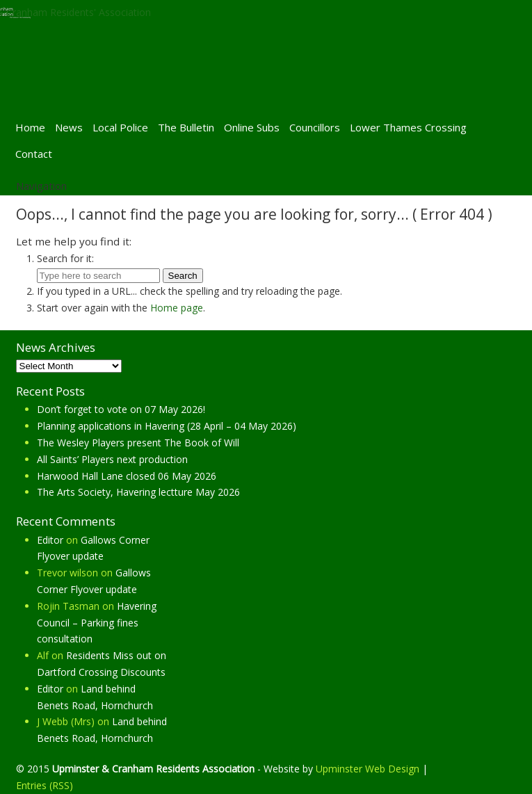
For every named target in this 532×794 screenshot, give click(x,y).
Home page (177, 308)
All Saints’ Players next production (112, 459)
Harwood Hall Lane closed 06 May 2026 (127, 476)
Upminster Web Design (368, 769)
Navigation (41, 186)
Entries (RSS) (45, 785)
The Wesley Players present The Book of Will (138, 443)
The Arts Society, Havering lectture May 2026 (138, 492)
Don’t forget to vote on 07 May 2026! (121, 409)
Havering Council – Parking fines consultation (97, 623)
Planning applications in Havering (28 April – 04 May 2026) (167, 426)
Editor (50, 540)
